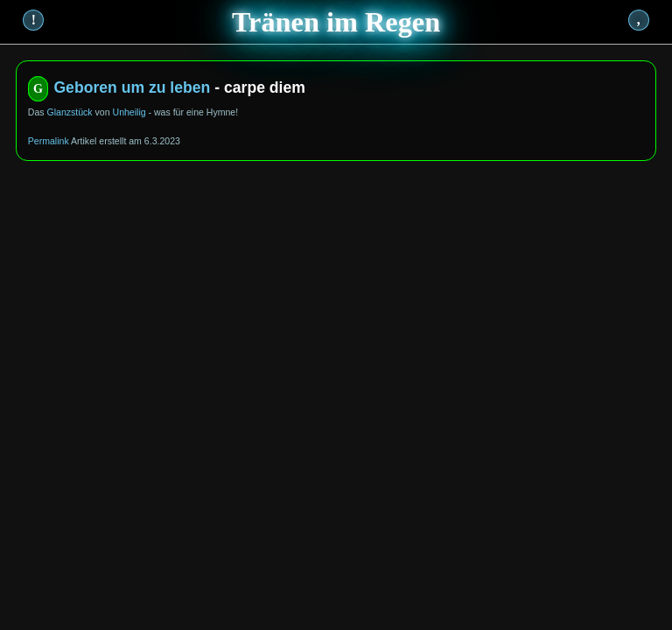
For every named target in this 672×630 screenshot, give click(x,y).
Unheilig (129, 112)
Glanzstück (69, 112)
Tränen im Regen (336, 22)
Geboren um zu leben (132, 87)
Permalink (49, 141)
